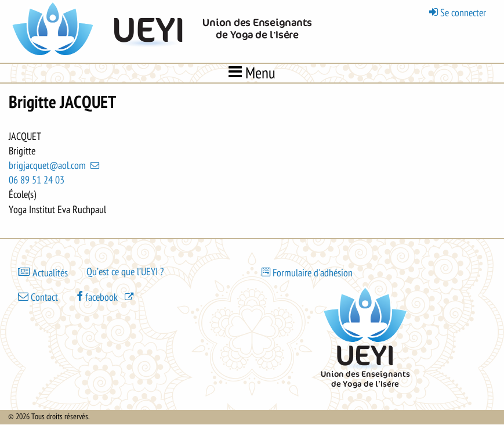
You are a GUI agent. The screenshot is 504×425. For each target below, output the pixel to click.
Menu (252, 73)
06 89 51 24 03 (37, 180)
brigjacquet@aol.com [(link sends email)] (55, 165)
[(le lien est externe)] (106, 297)
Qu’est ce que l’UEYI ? (125, 272)
